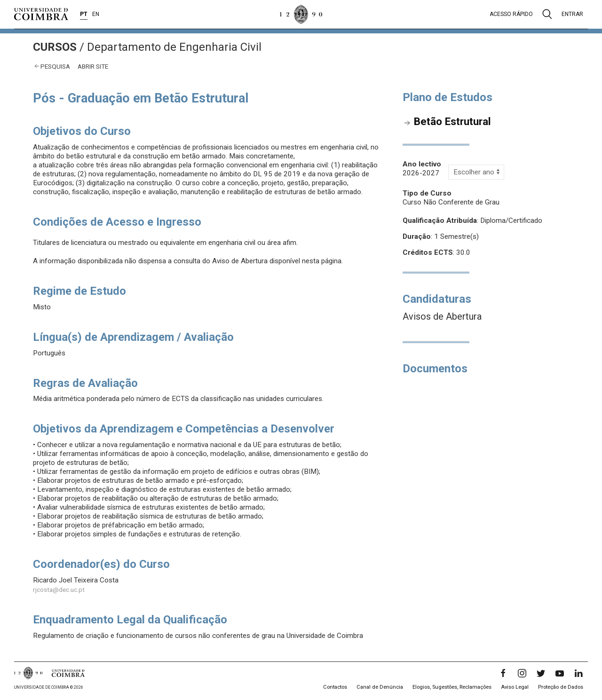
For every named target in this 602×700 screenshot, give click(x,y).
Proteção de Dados (561, 687)
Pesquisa (55, 66)
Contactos (335, 687)
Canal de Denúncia (380, 687)
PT (84, 14)
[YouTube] (560, 673)
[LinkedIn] (578, 673)
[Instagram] (522, 673)
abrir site (93, 66)
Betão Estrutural (452, 121)
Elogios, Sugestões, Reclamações (452, 687)
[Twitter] (541, 673)
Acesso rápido (511, 14)
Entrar (572, 14)
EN (96, 14)
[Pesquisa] (547, 14)
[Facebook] (503, 673)
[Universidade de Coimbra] (41, 14)
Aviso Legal (515, 687)
